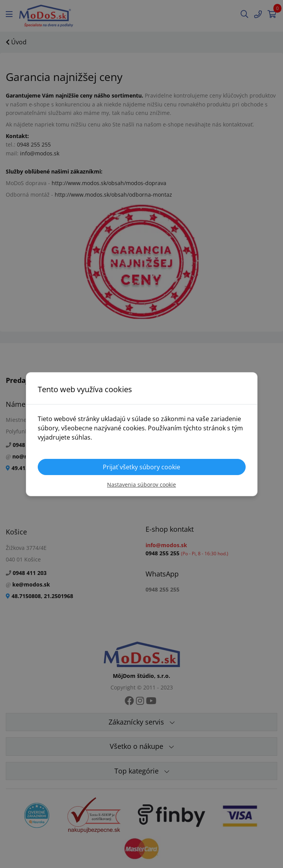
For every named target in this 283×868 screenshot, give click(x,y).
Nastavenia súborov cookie (141, 485)
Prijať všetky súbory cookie (141, 467)
